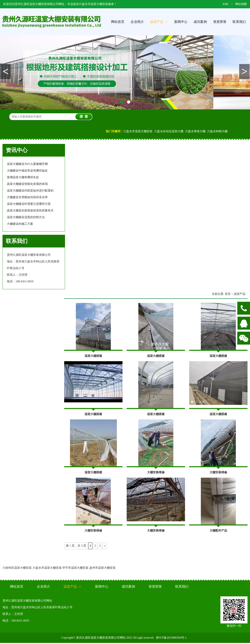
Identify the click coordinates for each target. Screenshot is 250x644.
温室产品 (159, 22)
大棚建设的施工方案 (20, 224)
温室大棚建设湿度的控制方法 (26, 217)
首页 (228, 294)
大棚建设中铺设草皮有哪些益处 (27, 171)
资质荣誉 (220, 22)
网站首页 (118, 22)
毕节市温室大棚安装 (75, 568)
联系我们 (182, 587)
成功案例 (200, 22)
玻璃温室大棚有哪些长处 (23, 177)
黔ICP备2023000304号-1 (171, 638)
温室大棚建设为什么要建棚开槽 (27, 164)
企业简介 (137, 22)
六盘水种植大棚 (217, 131)
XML (226, 4)
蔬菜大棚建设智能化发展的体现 (27, 184)
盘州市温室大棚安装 (102, 568)
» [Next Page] (105, 546)
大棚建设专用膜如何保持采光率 (27, 197)
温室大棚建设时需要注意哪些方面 (29, 204)
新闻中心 (181, 22)
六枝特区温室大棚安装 (17, 568)
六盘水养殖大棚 (195, 131)
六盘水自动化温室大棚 (169, 131)
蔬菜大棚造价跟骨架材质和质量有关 (30, 211)
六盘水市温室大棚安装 (138, 131)
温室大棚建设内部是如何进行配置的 (30, 191)
